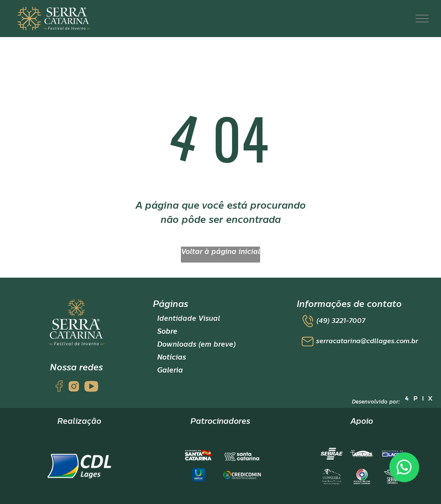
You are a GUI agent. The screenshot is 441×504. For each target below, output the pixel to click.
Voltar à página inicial (221, 252)
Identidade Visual (189, 319)
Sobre (167, 332)
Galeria (170, 370)
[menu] (422, 19)
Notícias (172, 357)
